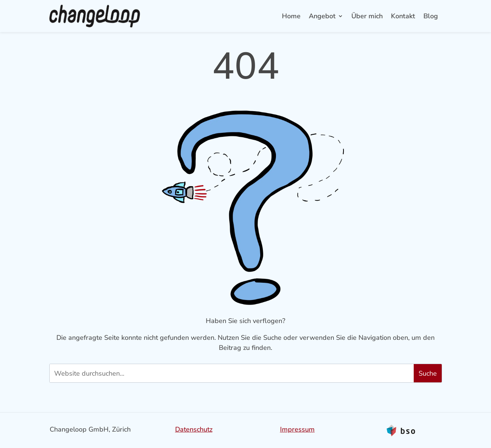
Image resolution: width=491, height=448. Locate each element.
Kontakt (403, 16)
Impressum (297, 429)
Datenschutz (194, 429)
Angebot (322, 16)
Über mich (367, 16)
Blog (431, 16)
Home (291, 16)
